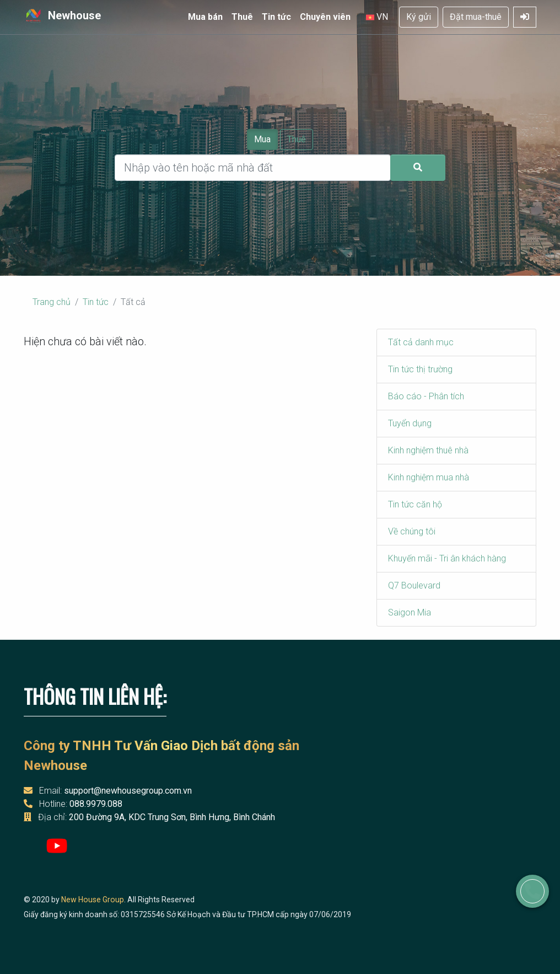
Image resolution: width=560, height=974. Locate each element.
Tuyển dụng (410, 423)
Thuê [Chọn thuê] (297, 139)
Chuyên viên (325, 17)
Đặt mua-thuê (476, 17)
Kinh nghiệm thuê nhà (428, 450)
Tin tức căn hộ (415, 504)
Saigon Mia (410, 612)
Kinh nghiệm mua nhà (429, 477)
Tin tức (276, 17)
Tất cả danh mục (421, 342)
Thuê (242, 17)
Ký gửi (419, 17)
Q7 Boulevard (414, 585)
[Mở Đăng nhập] (525, 17)
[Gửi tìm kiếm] (418, 168)
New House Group (93, 900)
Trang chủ (52, 302)
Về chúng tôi (412, 531)
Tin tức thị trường (420, 369)
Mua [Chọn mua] (262, 139)
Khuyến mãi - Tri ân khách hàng (447, 558)
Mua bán (205, 17)
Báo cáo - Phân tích (426, 396)
